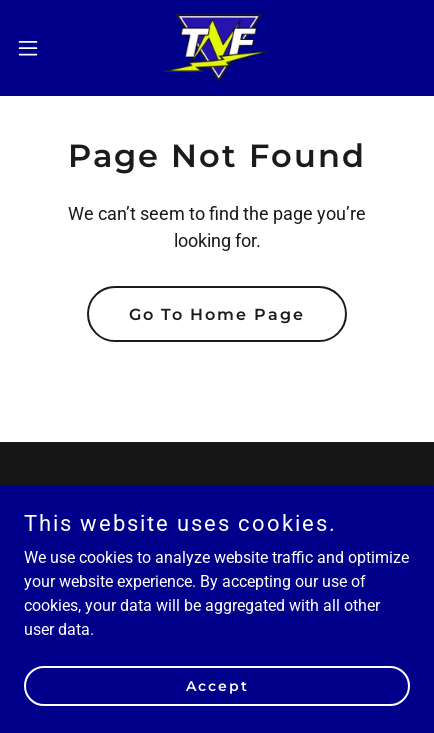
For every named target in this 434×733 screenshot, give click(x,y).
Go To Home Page (217, 314)
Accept (217, 685)
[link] (217, 48)
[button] (39, 48)
